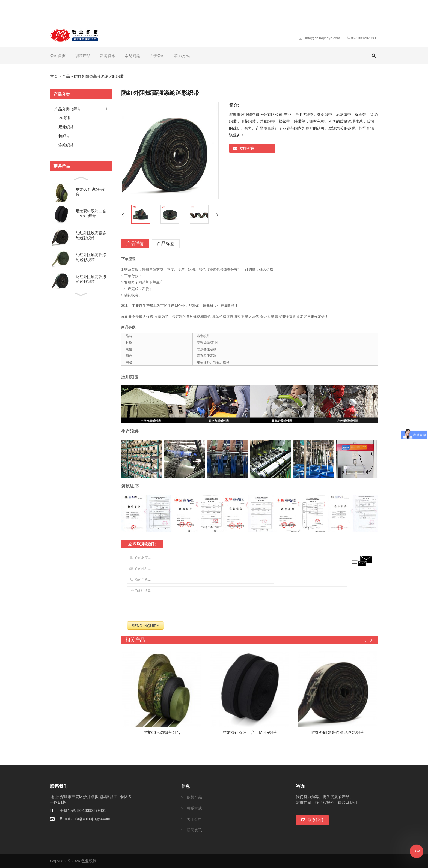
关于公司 (157, 56)
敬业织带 (89, 861)
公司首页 (58, 56)
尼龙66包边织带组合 (91, 192)
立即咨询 (247, 148)
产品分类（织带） (70, 109)
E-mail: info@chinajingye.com (85, 819)
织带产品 (83, 56)
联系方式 (182, 56)
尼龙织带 (66, 127)
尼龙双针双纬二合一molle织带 (91, 214)
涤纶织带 (66, 145)
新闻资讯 (108, 56)
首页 (54, 76)
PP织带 (65, 118)
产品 (66, 76)
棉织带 (64, 136)
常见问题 (132, 56)
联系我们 (316, 820)
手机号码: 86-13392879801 (83, 810)
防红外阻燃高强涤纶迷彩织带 (91, 235)
